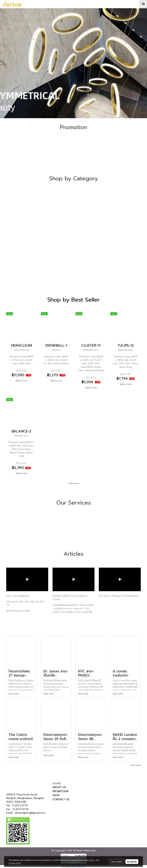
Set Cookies (117, 861)
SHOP (56, 795)
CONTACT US (61, 799)
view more (74, 483)
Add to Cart (21, 381)
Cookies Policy (15, 863)
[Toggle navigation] (143, 4)
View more (14, 694)
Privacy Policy (89, 860)
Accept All (132, 861)
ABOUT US (59, 787)
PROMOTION (60, 791)
